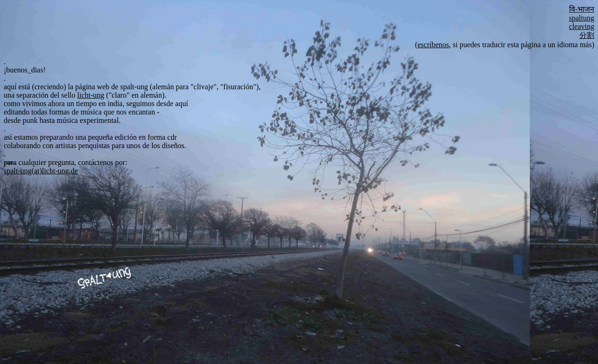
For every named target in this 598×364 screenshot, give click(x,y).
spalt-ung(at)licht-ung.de (41, 171)
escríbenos (433, 45)
